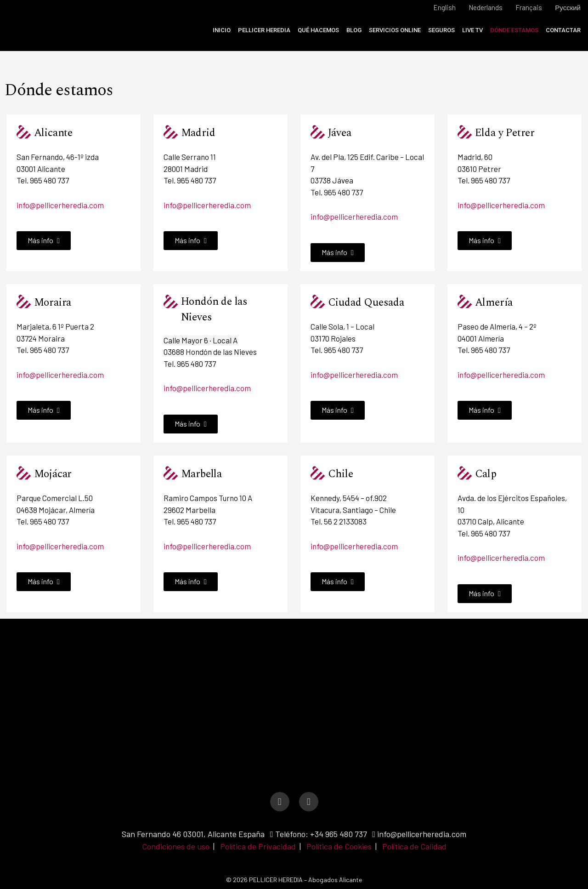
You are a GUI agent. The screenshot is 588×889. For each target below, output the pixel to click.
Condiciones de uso (176, 846)
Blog (354, 30)
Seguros (441, 30)
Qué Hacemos (318, 30)
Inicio (222, 30)
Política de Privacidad (258, 846)
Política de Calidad (414, 846)
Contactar (563, 30)
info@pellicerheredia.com (60, 205)
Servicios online (395, 30)
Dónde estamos (514, 30)
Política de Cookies (339, 846)
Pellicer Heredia (264, 30)
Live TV (472, 30)
